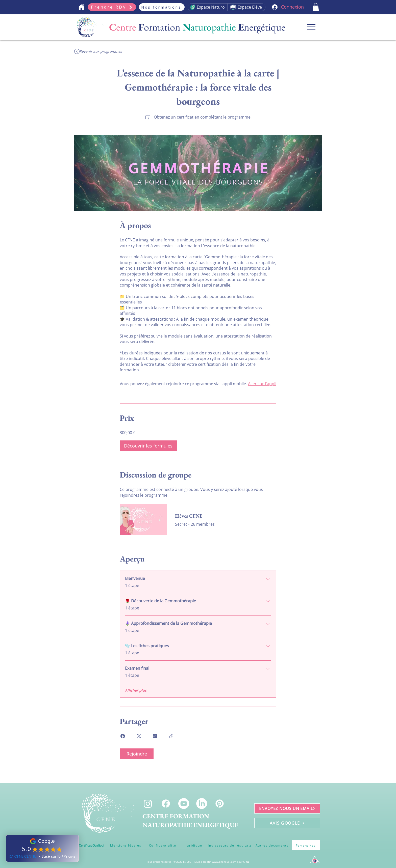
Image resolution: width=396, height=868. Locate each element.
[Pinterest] (220, 804)
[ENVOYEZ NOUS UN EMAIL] (287, 808)
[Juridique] (194, 845)
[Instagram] (148, 804)
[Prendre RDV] (112, 7)
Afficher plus (136, 690)
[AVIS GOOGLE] (287, 823)
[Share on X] (139, 736)
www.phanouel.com (224, 862)
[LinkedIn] (202, 804)
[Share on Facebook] (123, 736)
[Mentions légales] (126, 845)
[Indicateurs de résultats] (230, 845)
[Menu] (311, 27)
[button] (316, 7)
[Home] (81, 7)
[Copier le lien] (171, 736)
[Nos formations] (162, 7)
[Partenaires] (306, 845)
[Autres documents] (272, 845)
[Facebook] (166, 804)
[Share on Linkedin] (155, 736)
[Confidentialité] (163, 845)
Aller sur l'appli (262, 384)
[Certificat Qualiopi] (91, 845)
